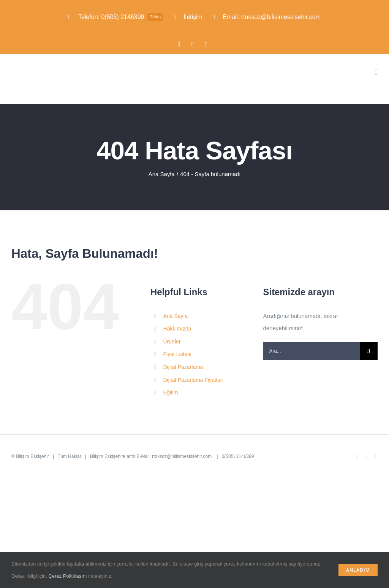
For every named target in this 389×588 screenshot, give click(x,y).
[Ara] (369, 351)
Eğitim (171, 393)
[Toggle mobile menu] (376, 72)
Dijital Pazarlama (183, 367)
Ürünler (172, 342)
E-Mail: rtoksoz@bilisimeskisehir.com (175, 456)
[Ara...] (312, 351)
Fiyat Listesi (177, 354)
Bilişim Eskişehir (32, 456)
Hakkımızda (177, 329)
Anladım (358, 570)
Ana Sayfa (176, 316)
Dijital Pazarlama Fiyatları (194, 380)
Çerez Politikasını (68, 576)
